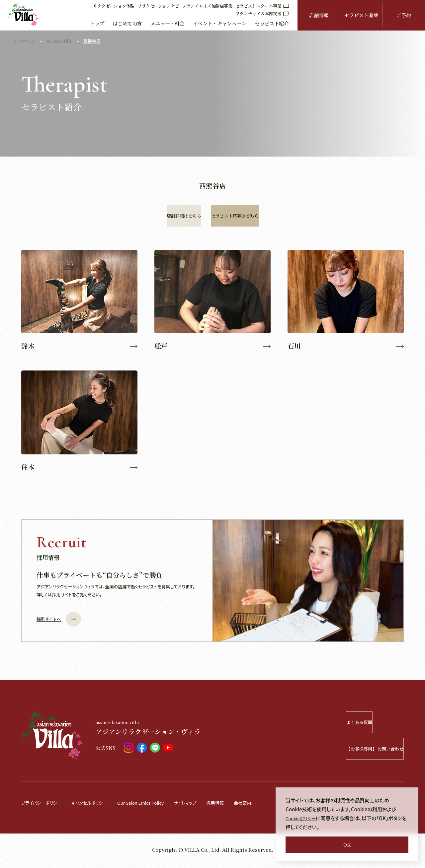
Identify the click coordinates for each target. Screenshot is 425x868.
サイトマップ (205, 805)
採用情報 (238, 805)
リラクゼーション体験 (114, 6)
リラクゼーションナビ (158, 6)
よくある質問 (365, 725)
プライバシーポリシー (44, 805)
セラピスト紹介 (272, 23)
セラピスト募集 (361, 15)
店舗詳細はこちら (166, 216)
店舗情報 (319, 15)
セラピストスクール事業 (262, 6)
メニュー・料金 (167, 23)
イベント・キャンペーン (220, 23)
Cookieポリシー (303, 818)
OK (347, 845)
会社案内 (268, 805)
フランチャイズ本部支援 (262, 13)
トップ (97, 23)
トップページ (25, 41)
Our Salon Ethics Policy (155, 805)
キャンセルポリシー (97, 805)
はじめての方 (127, 23)
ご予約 (404, 15)
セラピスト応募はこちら (285, 216)
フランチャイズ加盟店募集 (207, 6)
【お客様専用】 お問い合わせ (356, 751)
